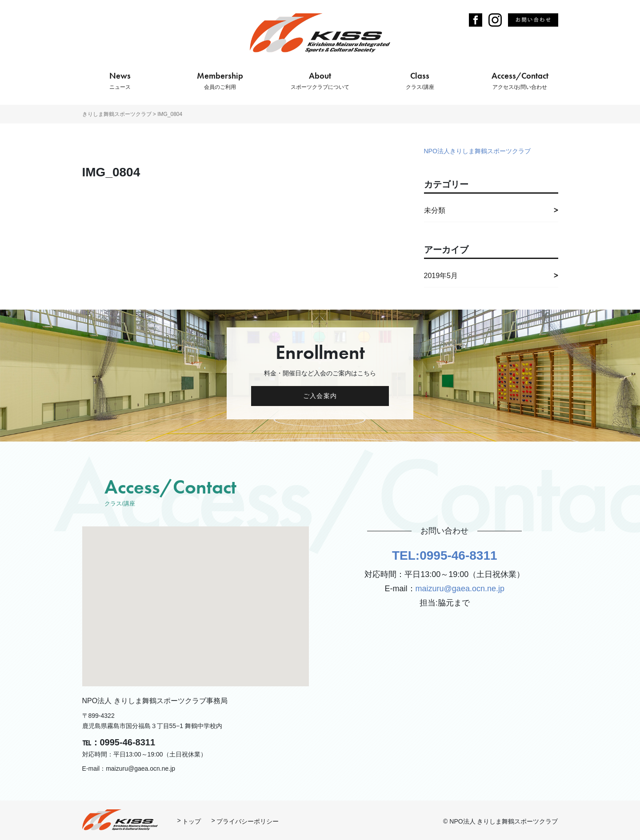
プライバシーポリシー (248, 821)
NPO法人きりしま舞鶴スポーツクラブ (477, 151)
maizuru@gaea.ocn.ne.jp (460, 589)
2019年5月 (441, 276)
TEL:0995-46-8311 (445, 555)
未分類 (435, 210)
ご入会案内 (320, 396)
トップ (192, 821)
